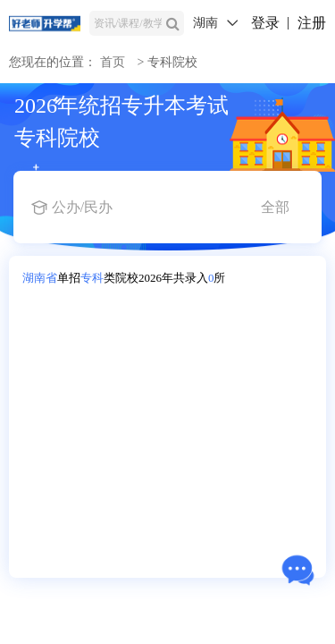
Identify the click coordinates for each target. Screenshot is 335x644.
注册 (312, 23)
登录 (265, 23)
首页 (113, 62)
